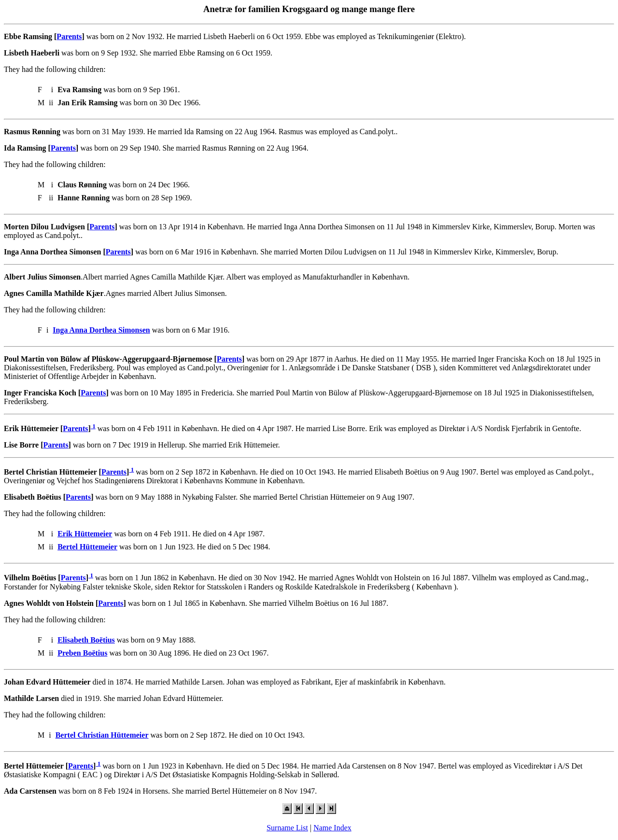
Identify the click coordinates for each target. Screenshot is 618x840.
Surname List (287, 828)
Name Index (332, 828)
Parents (69, 36)
